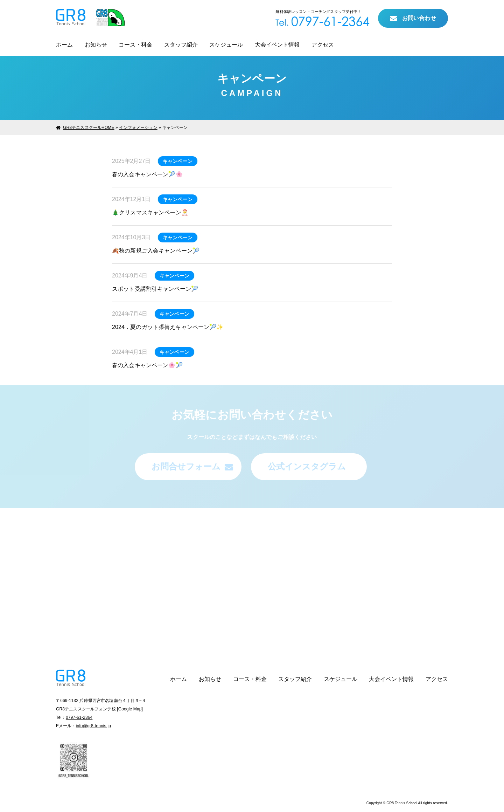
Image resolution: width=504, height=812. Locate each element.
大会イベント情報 (277, 45)
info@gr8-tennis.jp (93, 726)
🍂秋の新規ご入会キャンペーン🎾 (156, 251)
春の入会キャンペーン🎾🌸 (147, 174)
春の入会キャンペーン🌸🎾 (147, 365)
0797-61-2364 (79, 717)
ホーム (64, 45)
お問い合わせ (413, 19)
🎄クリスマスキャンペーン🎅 (150, 212)
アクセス (323, 45)
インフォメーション (138, 128)
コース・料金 (135, 45)
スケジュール (226, 45)
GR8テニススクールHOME (89, 128)
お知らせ (96, 45)
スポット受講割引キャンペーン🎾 (155, 289)
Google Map (130, 709)
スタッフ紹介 (181, 45)
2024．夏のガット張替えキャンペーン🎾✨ (168, 327)
